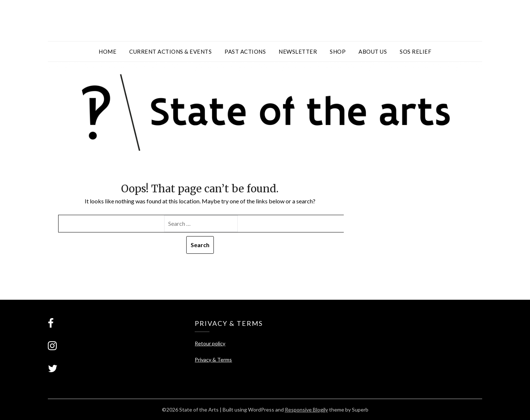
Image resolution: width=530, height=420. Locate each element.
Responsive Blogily (306, 410)
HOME (107, 51)
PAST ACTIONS (245, 51)
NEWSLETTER (298, 51)
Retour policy (210, 343)
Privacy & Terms (213, 360)
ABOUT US (373, 51)
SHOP (338, 51)
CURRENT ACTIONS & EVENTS (170, 51)
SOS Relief (416, 51)
